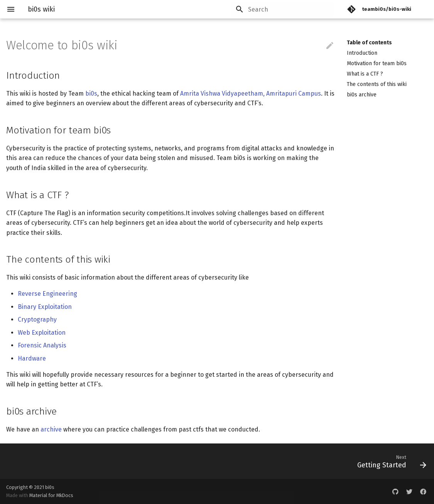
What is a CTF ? (365, 74)
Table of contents (369, 43)
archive (51, 429)
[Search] (289, 9)
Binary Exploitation (45, 307)
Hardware (32, 358)
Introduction (362, 53)
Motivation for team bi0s (377, 63)
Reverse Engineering (47, 294)
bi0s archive (362, 95)
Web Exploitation (42, 333)
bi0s (91, 94)
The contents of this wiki (377, 84)
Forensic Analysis (42, 345)
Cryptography (37, 319)
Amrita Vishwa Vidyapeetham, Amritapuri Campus (251, 94)
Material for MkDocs (51, 495)
